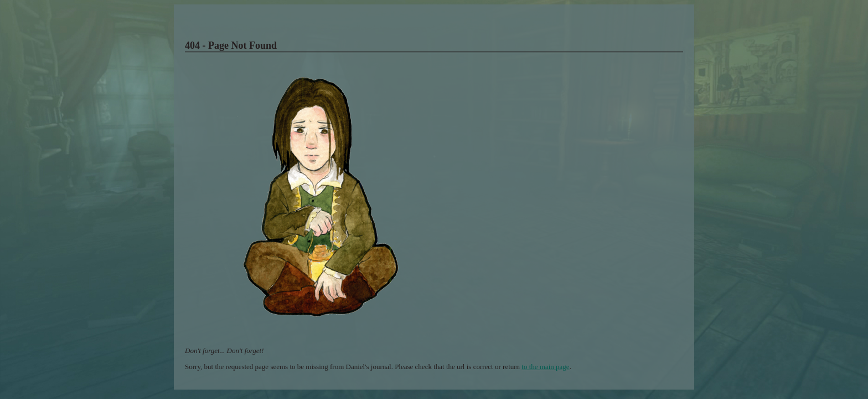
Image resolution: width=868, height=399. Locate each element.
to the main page (545, 367)
